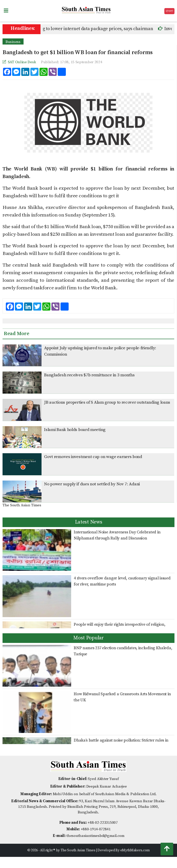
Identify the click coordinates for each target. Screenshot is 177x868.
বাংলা (169, 11)
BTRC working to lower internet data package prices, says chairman (90, 29)
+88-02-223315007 (103, 823)
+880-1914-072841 (96, 829)
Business (13, 42)
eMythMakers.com (135, 850)
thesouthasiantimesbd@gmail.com (95, 836)
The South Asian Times (22, 505)
